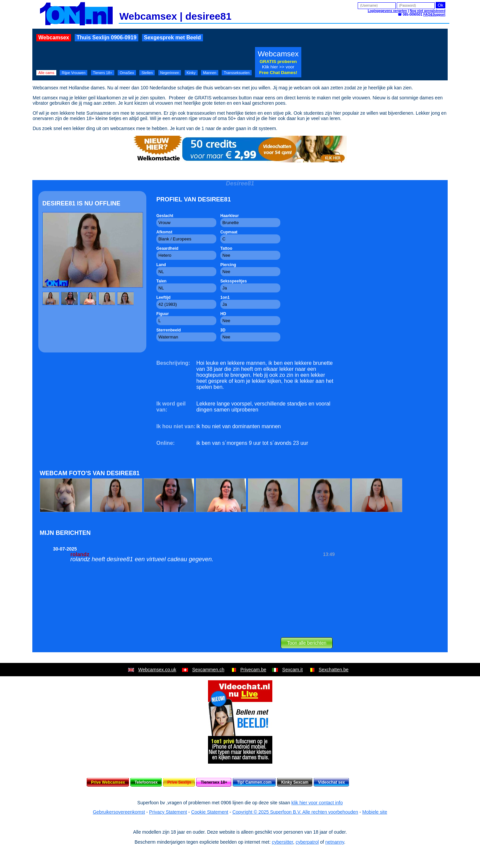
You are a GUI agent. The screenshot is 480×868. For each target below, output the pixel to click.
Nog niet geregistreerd (427, 11)
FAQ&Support (434, 15)
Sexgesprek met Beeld (172, 38)
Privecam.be (253, 670)
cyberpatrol (307, 842)
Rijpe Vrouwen (73, 73)
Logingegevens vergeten (387, 11)
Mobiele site (375, 812)
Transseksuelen (236, 73)
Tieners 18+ (103, 73)
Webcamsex (54, 38)
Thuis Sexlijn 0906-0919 (107, 38)
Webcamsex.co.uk (157, 670)
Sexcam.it (292, 670)
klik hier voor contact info (317, 803)
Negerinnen (170, 73)
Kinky (191, 73)
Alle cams (46, 73)
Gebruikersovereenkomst (119, 812)
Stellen (147, 73)
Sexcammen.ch (208, 670)
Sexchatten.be (334, 670)
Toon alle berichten (307, 643)
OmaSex (127, 73)
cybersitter (282, 842)
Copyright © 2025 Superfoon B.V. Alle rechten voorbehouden (295, 812)
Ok (440, 5)
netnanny (335, 842)
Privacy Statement (168, 812)
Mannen (210, 73)
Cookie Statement (209, 812)
